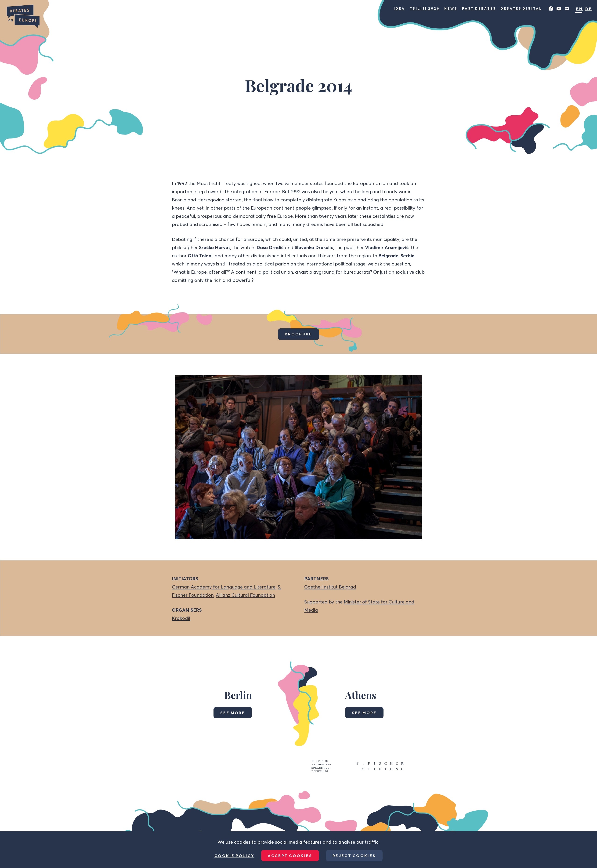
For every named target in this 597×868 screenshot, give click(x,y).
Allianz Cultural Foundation (245, 595)
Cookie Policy (234, 856)
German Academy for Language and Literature (224, 587)
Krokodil (181, 618)
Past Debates (479, 8)
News (451, 8)
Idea (399, 8)
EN (579, 9)
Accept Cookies (290, 856)
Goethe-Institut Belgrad (330, 587)
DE (589, 9)
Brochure (298, 334)
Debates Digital (521, 8)
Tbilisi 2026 (425, 8)
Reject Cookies (354, 856)
